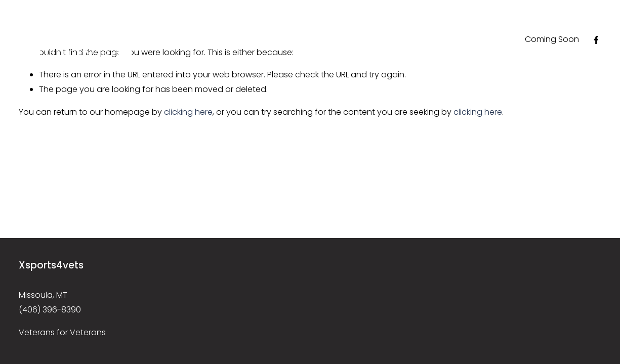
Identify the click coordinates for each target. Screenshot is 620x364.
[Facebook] (596, 40)
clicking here (188, 112)
